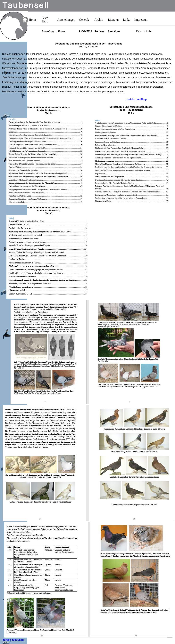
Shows (61, 31)
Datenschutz (144, 31)
